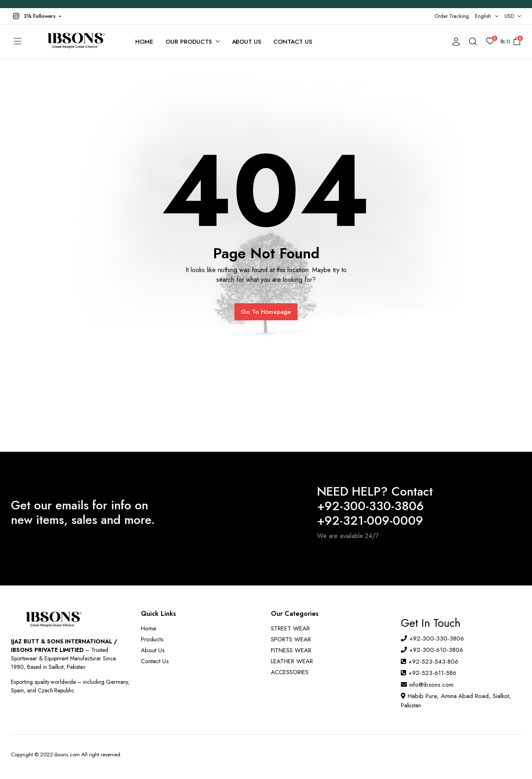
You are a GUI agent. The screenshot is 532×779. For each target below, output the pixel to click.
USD (509, 16)
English (483, 16)
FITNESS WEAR (291, 650)
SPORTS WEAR (291, 639)
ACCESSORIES (290, 672)
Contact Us (293, 42)
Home (144, 42)
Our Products (189, 42)
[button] (36, 16)
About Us (247, 42)
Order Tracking (452, 16)
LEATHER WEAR (292, 661)
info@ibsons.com (431, 685)
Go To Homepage (266, 312)
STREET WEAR (290, 628)
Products (152, 639)
